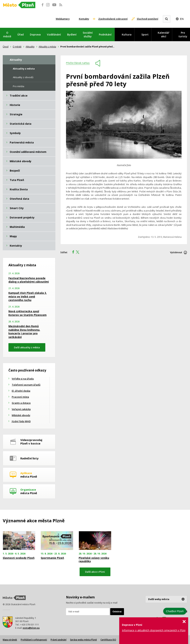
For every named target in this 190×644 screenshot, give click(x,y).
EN (182, 19)
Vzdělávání (54, 34)
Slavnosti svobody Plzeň (19, 558)
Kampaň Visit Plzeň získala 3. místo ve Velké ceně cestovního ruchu (28, 296)
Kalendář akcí (163, 34)
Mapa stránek (10, 640)
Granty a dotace (21, 403)
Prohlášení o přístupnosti (34, 640)
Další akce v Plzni (95, 572)
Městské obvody (21, 415)
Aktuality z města (47, 47)
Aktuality (30, 47)
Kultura (127, 34)
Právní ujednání (59, 640)
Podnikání (105, 34)
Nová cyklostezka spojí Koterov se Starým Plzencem (28, 313)
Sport (145, 34)
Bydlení (72, 34)
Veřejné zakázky (21, 409)
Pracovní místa (20, 397)
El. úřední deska (21, 391)
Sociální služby (88, 34)
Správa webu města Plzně (83, 640)
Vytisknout (176, 252)
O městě (7, 34)
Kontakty (84, 19)
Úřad (21, 34)
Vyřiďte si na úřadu (23, 379)
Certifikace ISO (108, 640)
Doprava (35, 34)
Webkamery (63, 19)
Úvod (6, 47)
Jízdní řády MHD (21, 421)
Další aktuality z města (27, 347)
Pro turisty (183, 34)
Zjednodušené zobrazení (113, 19)
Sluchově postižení (148, 19)
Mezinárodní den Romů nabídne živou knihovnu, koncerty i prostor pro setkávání (24, 332)
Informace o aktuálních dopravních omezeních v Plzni (154, 630)
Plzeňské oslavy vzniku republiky (94, 560)
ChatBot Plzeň (175, 611)
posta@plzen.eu (31, 628)
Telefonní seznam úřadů (26, 385)
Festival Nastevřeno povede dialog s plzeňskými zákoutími (29, 280)
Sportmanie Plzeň (52, 558)
